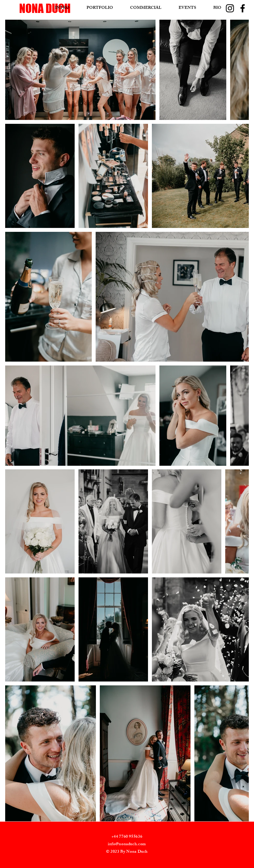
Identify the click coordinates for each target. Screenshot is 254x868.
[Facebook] (243, 8)
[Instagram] (230, 8)
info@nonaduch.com (127, 845)
